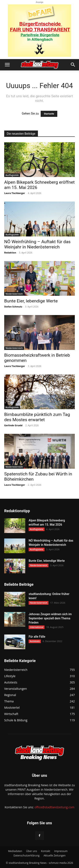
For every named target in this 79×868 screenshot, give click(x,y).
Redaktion (10, 253)
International (37, 627)
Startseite (49, 114)
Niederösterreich (14, 294)
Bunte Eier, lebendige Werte (31, 301)
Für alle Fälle (37, 637)
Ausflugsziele (12, 175)
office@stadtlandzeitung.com (54, 807)
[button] (7, 65)
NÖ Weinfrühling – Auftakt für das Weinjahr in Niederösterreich (37, 244)
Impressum (61, 851)
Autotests (35, 641)
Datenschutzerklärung (27, 855)
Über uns (31, 851)
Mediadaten (15, 851)
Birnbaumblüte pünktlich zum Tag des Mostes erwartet (37, 417)
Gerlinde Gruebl (13, 425)
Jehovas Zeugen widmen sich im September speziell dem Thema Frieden (50, 618)
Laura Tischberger (15, 193)
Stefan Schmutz (13, 307)
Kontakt (46, 851)
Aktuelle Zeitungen (55, 855)
